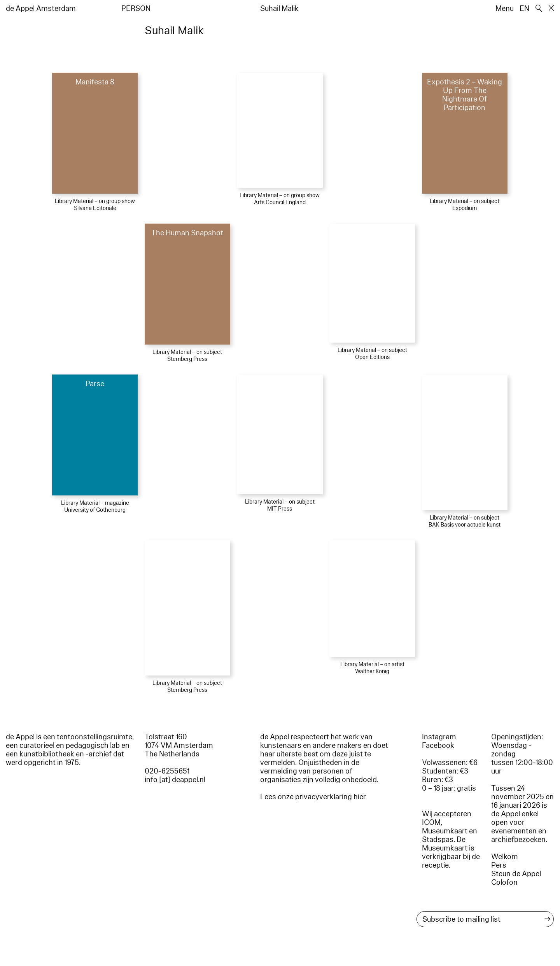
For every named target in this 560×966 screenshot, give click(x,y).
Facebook (438, 745)
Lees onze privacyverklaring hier (313, 797)
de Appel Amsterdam (41, 9)
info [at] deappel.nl (175, 780)
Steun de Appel (516, 874)
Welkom (505, 857)
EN (524, 9)
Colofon (504, 882)
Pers (499, 865)
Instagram (439, 737)
